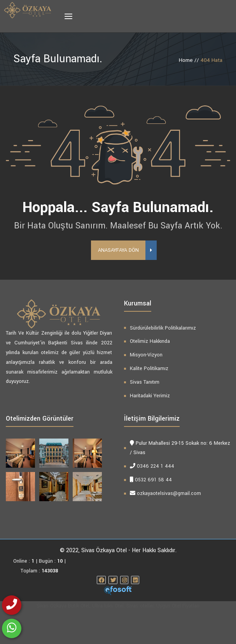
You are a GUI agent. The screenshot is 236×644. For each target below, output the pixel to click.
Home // (190, 60)
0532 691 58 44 (153, 513)
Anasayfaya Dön (121, 283)
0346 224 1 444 (156, 500)
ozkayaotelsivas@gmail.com (169, 526)
